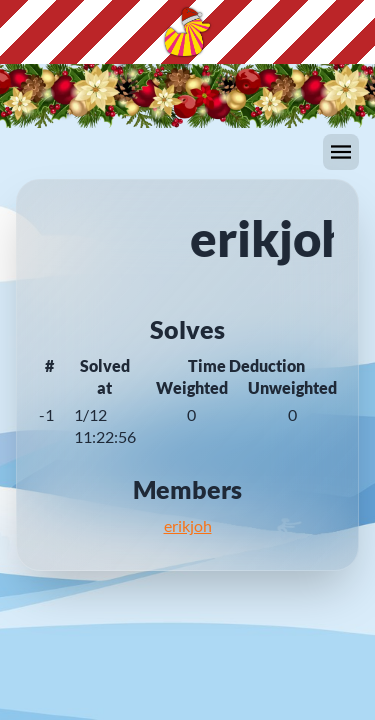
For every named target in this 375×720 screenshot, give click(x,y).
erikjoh (188, 525)
